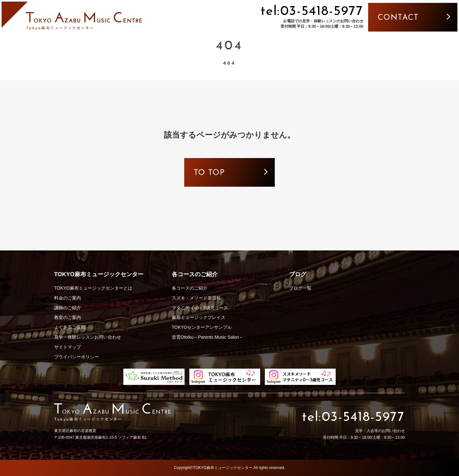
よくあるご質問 (70, 327)
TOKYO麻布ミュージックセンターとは (93, 288)
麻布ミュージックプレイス (199, 317)
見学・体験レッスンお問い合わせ (88, 337)
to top (209, 173)
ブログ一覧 (300, 288)
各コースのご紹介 (190, 288)
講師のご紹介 (68, 308)
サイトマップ (68, 347)
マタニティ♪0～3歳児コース (200, 308)
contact (398, 18)
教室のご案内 (68, 317)
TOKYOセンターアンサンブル (202, 327)
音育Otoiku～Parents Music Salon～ (208, 337)
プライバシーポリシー (76, 357)
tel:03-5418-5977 (312, 12)
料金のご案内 (68, 298)
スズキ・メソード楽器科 (196, 298)
